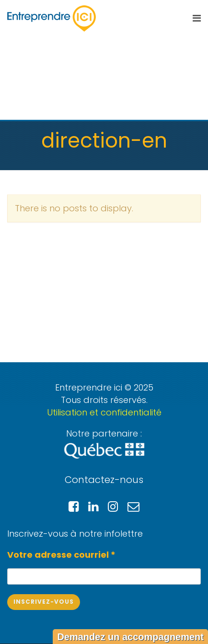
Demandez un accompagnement (130, 637)
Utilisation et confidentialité (104, 412)
